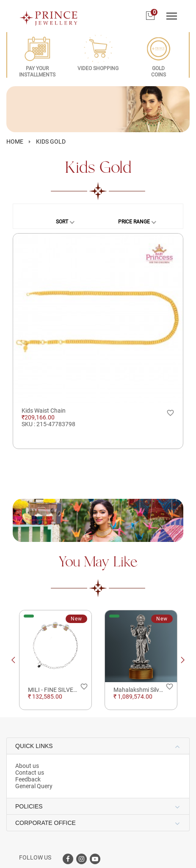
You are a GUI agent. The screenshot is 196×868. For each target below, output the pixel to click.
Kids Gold (51, 141)
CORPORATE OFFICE (46, 823)
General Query (34, 786)
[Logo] (49, 16)
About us (27, 766)
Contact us (30, 773)
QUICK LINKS (34, 746)
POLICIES (29, 806)
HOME (15, 141)
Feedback (28, 779)
